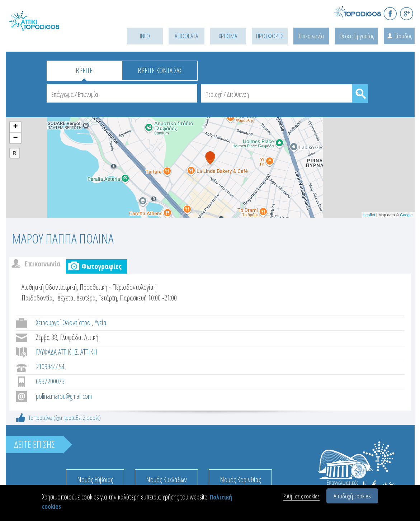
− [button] (15, 138)
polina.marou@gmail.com (64, 396)
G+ (407, 13)
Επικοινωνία (311, 36)
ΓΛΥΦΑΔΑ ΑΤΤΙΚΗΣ (57, 352)
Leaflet (369, 215)
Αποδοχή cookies (352, 496)
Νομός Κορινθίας (240, 480)
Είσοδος (403, 36)
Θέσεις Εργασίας (357, 36)
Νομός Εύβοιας (95, 480)
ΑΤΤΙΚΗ (89, 352)
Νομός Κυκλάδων (166, 480)
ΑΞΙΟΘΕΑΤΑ (186, 36)
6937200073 (50, 381)
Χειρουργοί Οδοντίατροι (64, 323)
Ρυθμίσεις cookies (301, 496)
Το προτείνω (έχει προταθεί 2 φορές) (65, 418)
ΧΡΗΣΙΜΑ (228, 36)
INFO (145, 36)
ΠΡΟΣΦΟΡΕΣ (270, 36)
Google (406, 215)
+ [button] (15, 127)
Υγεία (101, 323)
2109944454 (50, 367)
